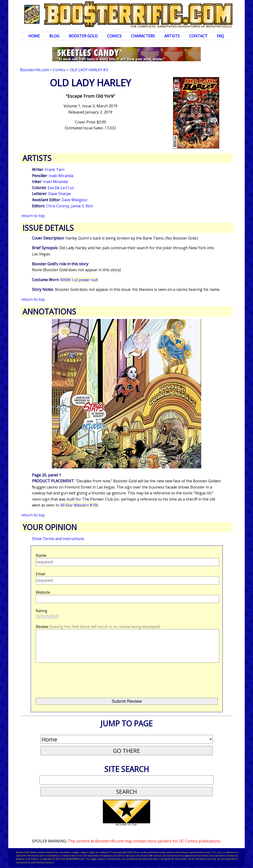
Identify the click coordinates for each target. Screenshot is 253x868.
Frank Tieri (55, 170)
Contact (198, 36)
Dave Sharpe (60, 194)
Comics (114, 36)
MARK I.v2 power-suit (79, 280)
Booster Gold (83, 36)
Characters (143, 36)
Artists (172, 36)
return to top (33, 216)
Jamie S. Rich (82, 206)
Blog (54, 36)
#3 (89, 70)
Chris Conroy (58, 206)
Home (34, 36)
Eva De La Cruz (61, 188)
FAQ (220, 36)
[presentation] (72, 678)
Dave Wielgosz (74, 200)
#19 (78, 505)
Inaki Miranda (61, 176)
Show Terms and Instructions (58, 539)
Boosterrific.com (35, 70)
